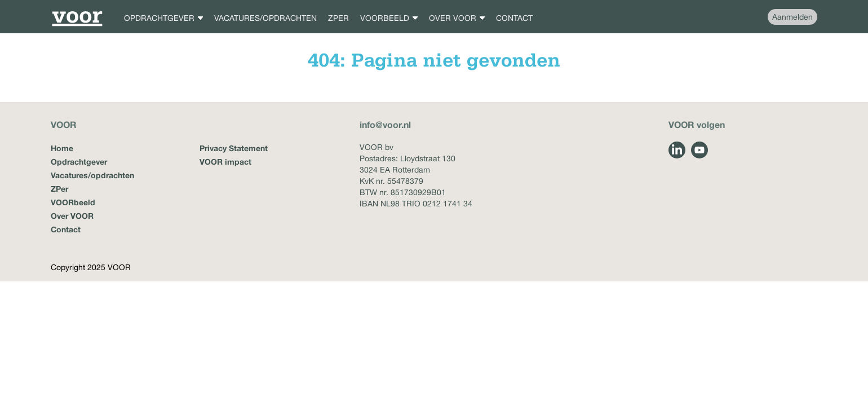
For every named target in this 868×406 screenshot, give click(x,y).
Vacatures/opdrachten (92, 175)
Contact (66, 229)
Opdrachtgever (79, 162)
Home (62, 148)
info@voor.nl (385, 124)
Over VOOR (72, 216)
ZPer (59, 189)
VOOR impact (225, 162)
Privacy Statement (234, 148)
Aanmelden (792, 17)
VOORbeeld (73, 202)
